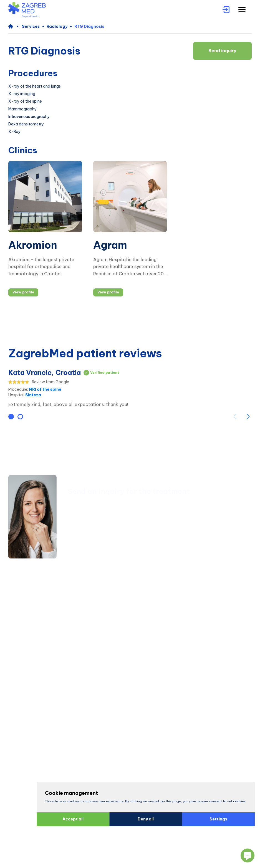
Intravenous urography (29, 117)
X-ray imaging (22, 94)
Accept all (71, 819)
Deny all (143, 819)
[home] (13, 26)
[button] (11, 417)
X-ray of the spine (25, 101)
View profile (23, 292)
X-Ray (14, 132)
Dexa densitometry (26, 124)
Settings (216, 819)
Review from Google (51, 382)
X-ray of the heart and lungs (35, 86)
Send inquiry (222, 51)
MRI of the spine (45, 389)
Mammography (22, 109)
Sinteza (33, 395)
